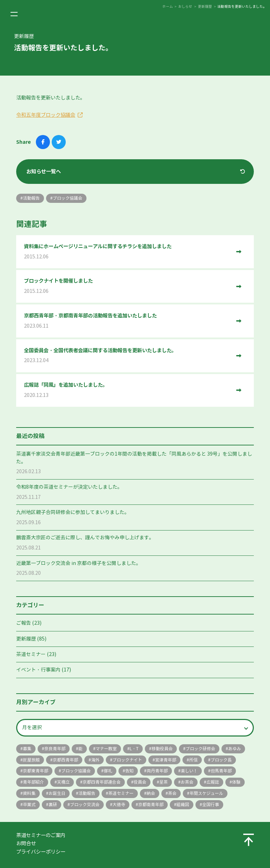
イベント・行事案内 (38, 670)
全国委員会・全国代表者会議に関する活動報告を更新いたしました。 (127, 356)
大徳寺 (119, 805)
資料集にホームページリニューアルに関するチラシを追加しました (127, 252)
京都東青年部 (36, 771)
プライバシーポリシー (41, 852)
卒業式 (29, 805)
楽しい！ (189, 771)
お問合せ (26, 843)
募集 (27, 749)
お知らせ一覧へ (44, 172)
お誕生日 (57, 793)
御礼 (108, 771)
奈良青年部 (55, 749)
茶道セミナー (31, 654)
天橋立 (63, 782)
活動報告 (87, 793)
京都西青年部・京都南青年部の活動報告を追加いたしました (127, 321)
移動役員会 (162, 749)
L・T (134, 749)
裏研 (53, 805)
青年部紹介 (33, 782)
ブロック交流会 (85, 805)
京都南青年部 (151, 805)
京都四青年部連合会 (102, 782)
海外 (95, 760)
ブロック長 (221, 760)
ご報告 (24, 623)
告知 (129, 771)
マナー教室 (106, 749)
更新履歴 (26, 639)
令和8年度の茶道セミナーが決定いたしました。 (69, 487)
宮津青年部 (166, 760)
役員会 (140, 782)
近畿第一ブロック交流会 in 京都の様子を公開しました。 (79, 563)
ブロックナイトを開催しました (127, 286)
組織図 (183, 805)
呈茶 (163, 782)
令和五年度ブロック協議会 (46, 115)
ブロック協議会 (76, 771)
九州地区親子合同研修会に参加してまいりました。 (73, 512)
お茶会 (187, 782)
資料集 (29, 793)
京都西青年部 (65, 760)
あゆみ (234, 749)
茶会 (172, 793)
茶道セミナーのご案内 (41, 835)
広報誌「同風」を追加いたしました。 (127, 390)
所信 (193, 760)
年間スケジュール (206, 793)
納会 (151, 793)
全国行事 (211, 805)
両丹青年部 (157, 771)
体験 (236, 782)
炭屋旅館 (31, 760)
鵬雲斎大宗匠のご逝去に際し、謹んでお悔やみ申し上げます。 (85, 538)
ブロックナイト (127, 760)
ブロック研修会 (200, 749)
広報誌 (213, 782)
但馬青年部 (221, 771)
